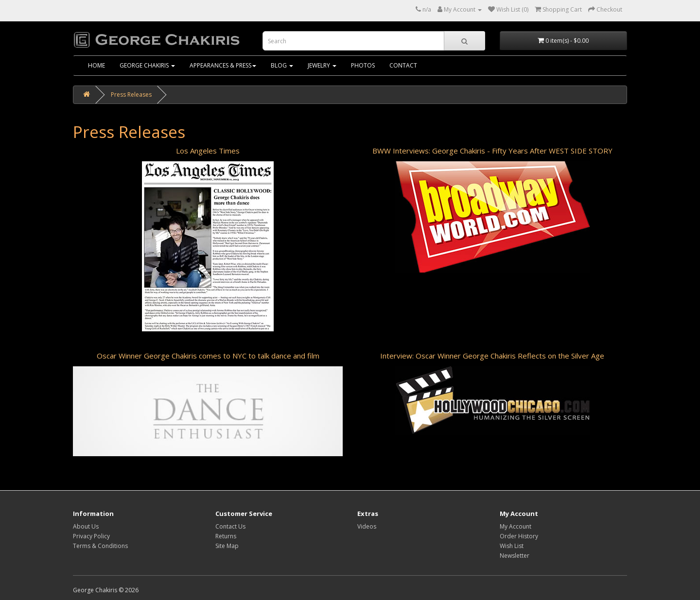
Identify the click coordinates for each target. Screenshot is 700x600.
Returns (226, 536)
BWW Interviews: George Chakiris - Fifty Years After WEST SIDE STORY (492, 151)
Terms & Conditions (100, 546)
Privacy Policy (91, 536)
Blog (282, 65)
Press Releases (131, 94)
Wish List (512, 546)
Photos (363, 65)
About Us (86, 526)
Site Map (227, 546)
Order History (519, 536)
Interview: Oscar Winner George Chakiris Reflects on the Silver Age (492, 356)
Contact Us (230, 526)
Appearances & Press (223, 65)
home (96, 65)
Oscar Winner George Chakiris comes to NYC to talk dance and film (208, 356)
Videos (367, 526)
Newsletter (515, 556)
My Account (516, 526)
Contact (403, 65)
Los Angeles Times (208, 151)
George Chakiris (147, 65)
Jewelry (322, 65)
